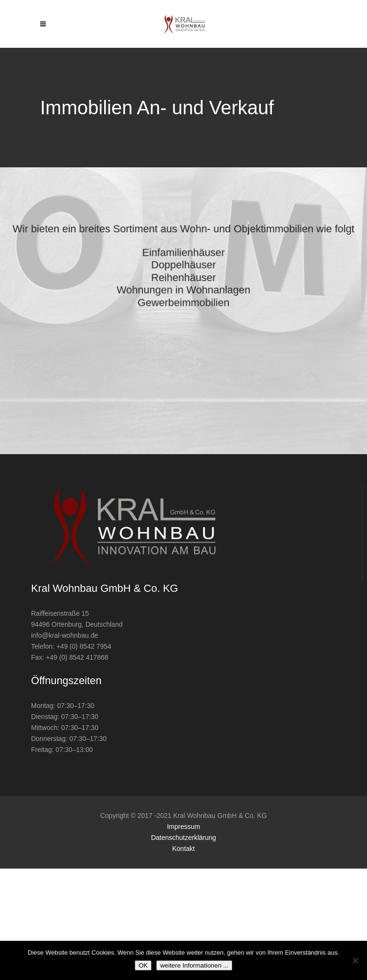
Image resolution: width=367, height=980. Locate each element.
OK (143, 965)
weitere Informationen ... (194, 965)
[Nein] (355, 960)
